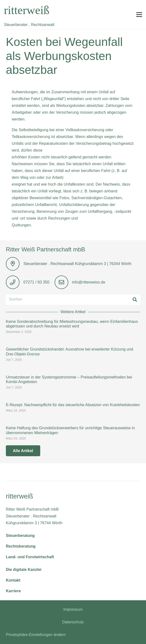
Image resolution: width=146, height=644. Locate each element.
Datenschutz (73, 622)
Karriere (13, 591)
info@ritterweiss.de (89, 282)
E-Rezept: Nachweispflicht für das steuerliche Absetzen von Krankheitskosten (73, 405)
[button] (139, 15)
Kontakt (13, 580)
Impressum (73, 609)
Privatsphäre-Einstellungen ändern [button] (36, 635)
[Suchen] (73, 299)
